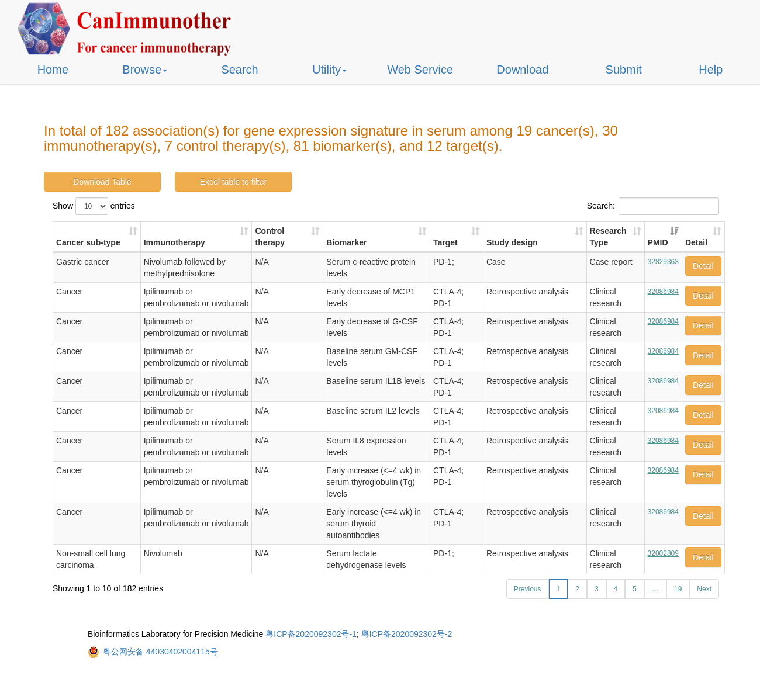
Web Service (420, 70)
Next (704, 589)
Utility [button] (329, 70)
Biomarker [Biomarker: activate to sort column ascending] (346, 242)
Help (711, 70)
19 (678, 589)
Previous (528, 589)
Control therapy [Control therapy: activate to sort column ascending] (270, 237)
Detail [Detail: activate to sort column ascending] (696, 242)
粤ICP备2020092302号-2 (407, 634)
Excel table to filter (233, 182)
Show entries (94, 206)
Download (522, 70)
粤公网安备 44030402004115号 (160, 652)
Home (53, 70)
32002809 (663, 553)
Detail (703, 266)
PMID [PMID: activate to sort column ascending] (658, 242)
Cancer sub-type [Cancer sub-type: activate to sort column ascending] (88, 242)
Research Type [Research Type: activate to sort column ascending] (608, 237)
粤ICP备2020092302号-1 (311, 634)
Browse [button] (145, 70)
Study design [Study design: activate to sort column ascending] (512, 242)
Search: (653, 206)
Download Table (102, 182)
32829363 (663, 262)
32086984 (663, 292)
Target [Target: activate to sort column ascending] (445, 242)
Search (239, 70)
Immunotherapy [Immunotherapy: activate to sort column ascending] (175, 242)
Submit (624, 70)
